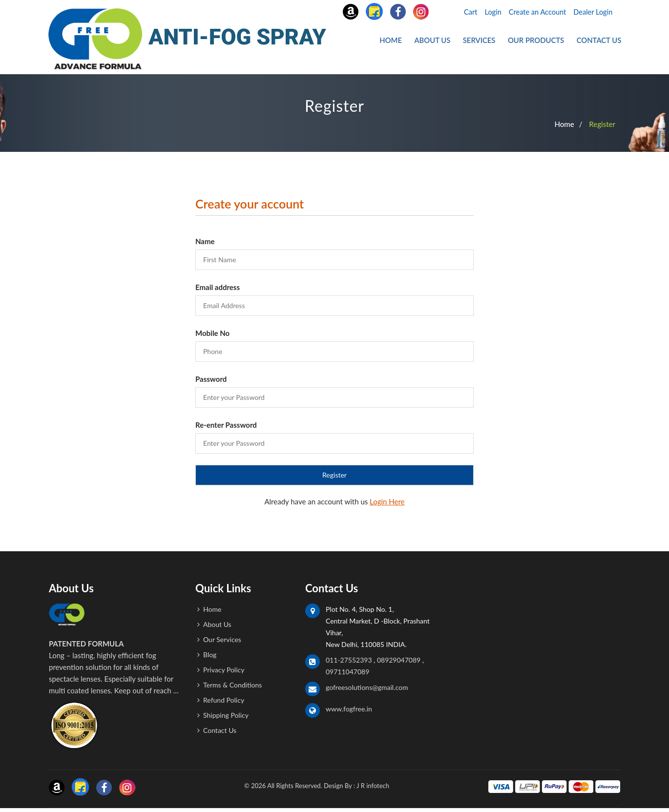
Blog (210, 658)
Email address (218, 291)
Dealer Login (593, 12)
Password (211, 382)
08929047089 (399, 663)
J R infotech (373, 789)
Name (205, 245)
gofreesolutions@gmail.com (367, 691)
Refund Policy (224, 703)
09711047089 (347, 675)
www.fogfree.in (349, 712)
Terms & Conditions (232, 688)
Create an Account (534, 12)
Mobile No (212, 336)
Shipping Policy (226, 718)
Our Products (539, 42)
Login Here (387, 505)
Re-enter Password (226, 428)
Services (484, 42)
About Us (440, 42)
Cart (464, 12)
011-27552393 (349, 663)
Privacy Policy (224, 673)
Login (488, 12)
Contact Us (600, 42)
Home (400, 42)
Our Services (222, 643)
